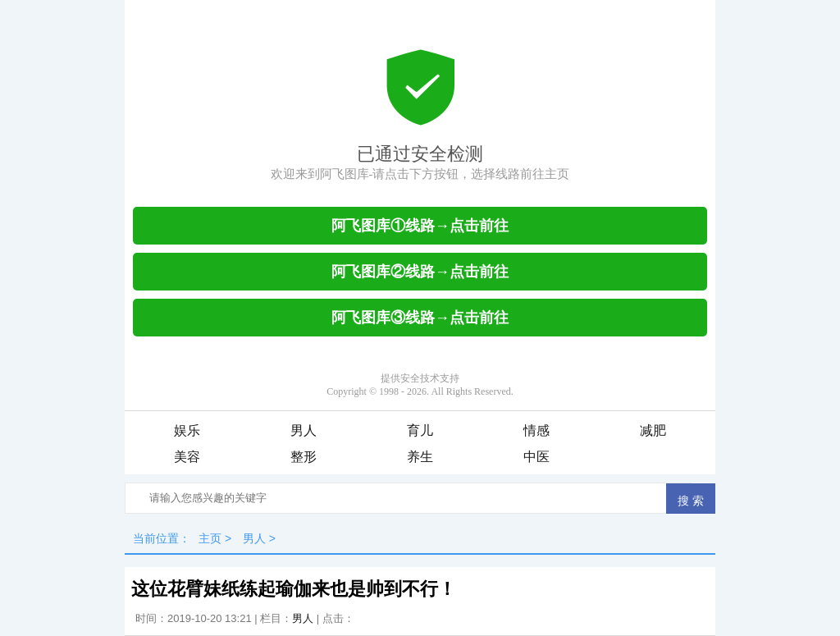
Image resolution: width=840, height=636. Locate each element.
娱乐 (187, 430)
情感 (536, 430)
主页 (210, 538)
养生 (420, 457)
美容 (187, 457)
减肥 (653, 430)
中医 (536, 457)
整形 (304, 457)
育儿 (420, 430)
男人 (304, 430)
